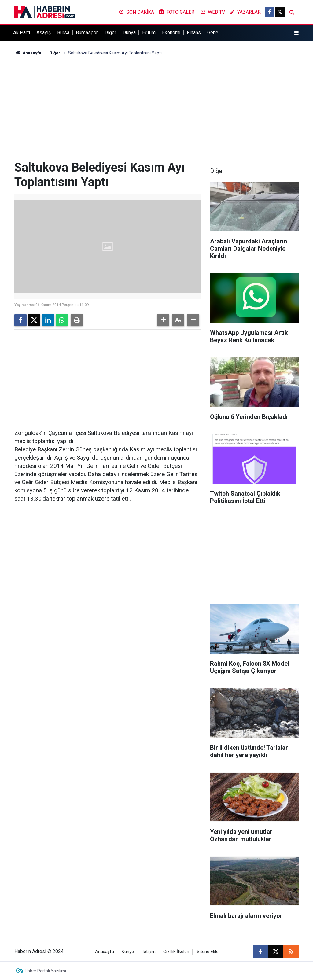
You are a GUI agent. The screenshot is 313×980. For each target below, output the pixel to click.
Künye (128, 952)
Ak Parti (22, 33)
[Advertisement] (156, 108)
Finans (194, 33)
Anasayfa (28, 53)
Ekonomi (171, 33)
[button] (163, 320)
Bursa (63, 33)
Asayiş (44, 33)
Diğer (110, 33)
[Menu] (296, 33)
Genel (213, 33)
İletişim (149, 952)
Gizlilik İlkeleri (176, 952)
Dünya (129, 33)
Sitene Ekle (208, 952)
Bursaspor (87, 33)
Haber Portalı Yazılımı (45, 971)
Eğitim (149, 33)
